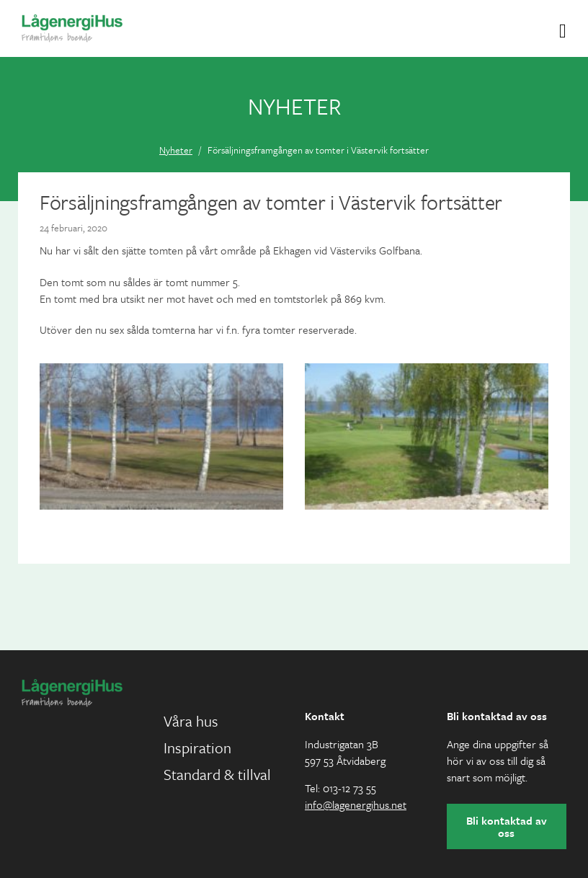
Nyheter (176, 150)
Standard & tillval (217, 774)
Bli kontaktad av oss (507, 826)
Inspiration (197, 748)
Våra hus (191, 721)
